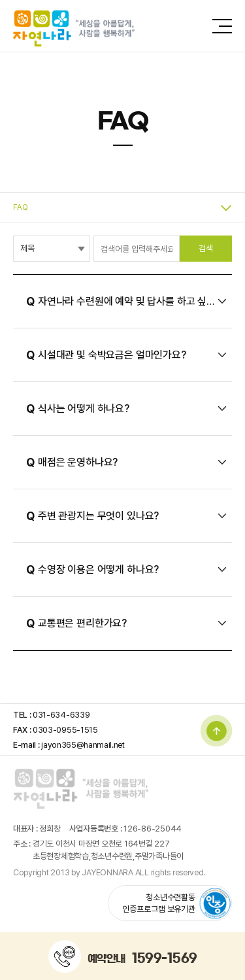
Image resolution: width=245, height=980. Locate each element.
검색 (206, 248)
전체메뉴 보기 (222, 26)
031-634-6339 (61, 715)
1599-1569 (165, 958)
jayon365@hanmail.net (83, 745)
